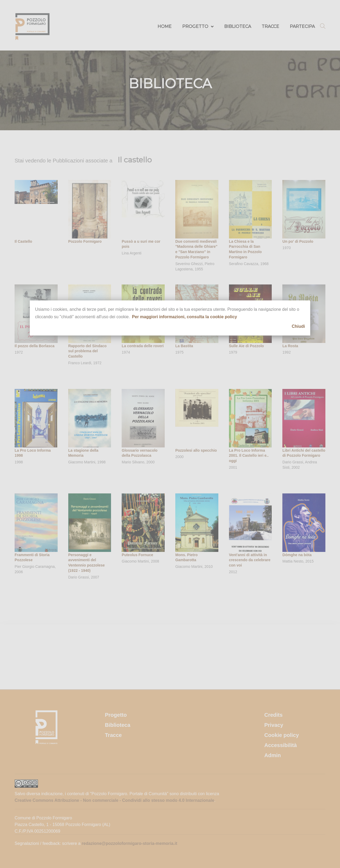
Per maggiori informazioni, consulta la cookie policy (185, 317)
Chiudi (298, 326)
